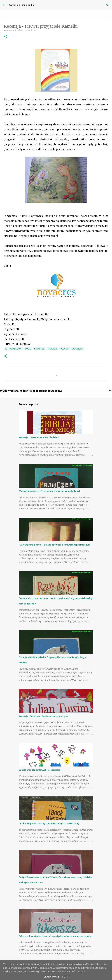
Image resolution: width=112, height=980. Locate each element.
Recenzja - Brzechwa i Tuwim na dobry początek (43, 716)
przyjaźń (52, 349)
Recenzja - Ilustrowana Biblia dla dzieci (39, 437)
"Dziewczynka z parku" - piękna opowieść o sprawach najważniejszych (54, 545)
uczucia (64, 349)
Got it (66, 977)
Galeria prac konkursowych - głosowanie (39, 770)
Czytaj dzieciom (13, 349)
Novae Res (39, 349)
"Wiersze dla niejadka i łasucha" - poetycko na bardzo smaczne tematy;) (56, 936)
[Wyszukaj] (108, 5)
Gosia (28, 349)
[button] (6, 37)
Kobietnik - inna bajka (21, 5)
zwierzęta (77, 349)
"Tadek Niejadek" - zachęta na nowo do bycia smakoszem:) (49, 824)
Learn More (51, 977)
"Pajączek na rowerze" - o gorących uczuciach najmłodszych (50, 491)
